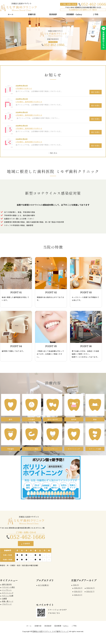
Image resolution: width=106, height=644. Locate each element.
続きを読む (96, 92)
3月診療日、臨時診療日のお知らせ (29, 128)
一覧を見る (53, 153)
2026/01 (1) (78, 595)
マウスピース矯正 (8, 587)
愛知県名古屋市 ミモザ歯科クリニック (18, 7)
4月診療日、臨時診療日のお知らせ (29, 115)
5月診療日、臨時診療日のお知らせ (29, 102)
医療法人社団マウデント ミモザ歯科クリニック (51, 631)
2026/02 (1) (90, 591)
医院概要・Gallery (74, 14)
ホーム (11, 14)
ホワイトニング (8, 593)
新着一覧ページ (8, 601)
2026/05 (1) (78, 588)
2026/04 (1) (90, 588)
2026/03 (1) (78, 591)
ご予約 (95, 14)
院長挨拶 (53, 14)
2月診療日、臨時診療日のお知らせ (29, 142)
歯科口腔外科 (7, 584)
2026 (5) (76, 585)
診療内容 (32, 14)
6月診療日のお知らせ (24, 88)
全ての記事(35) (44, 585)
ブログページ (7, 604)
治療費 (5, 598)
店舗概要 (26, 543)
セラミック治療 (8, 596)
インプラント (7, 590)
